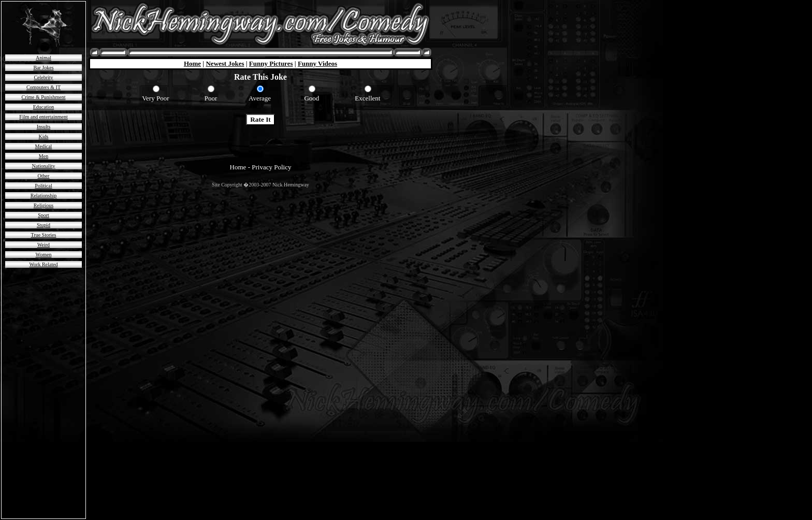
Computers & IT (44, 87)
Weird (44, 245)
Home (192, 63)
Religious (44, 205)
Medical (44, 146)
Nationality (44, 166)
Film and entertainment (43, 117)
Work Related (43, 264)
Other (44, 176)
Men (44, 156)
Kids (44, 136)
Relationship (44, 196)
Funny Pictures (271, 63)
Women (44, 255)
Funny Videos (317, 63)
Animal (44, 58)
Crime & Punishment (44, 97)
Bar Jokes (43, 68)
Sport (44, 215)
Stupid (44, 225)
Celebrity (43, 77)
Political (43, 186)
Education (44, 107)
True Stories (44, 235)
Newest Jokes (225, 63)
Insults (44, 127)
